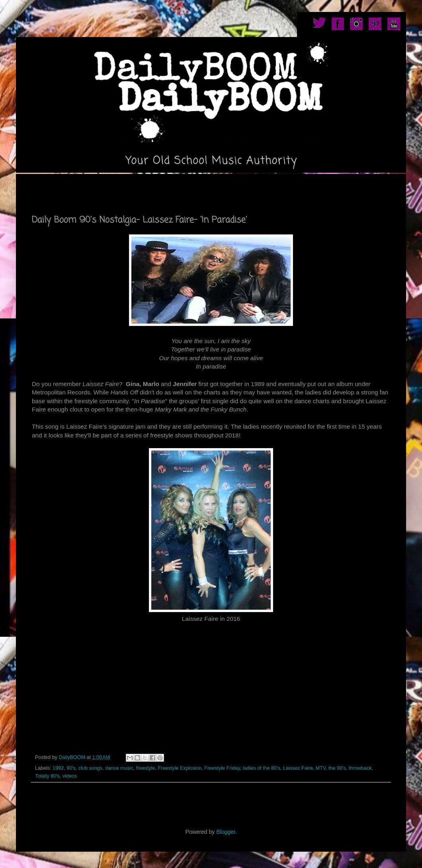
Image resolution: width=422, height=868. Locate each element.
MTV (321, 768)
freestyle (146, 768)
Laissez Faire (298, 768)
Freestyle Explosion (180, 768)
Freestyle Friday (222, 768)
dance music (119, 768)
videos (70, 776)
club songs (90, 768)
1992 (58, 768)
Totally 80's (47, 776)
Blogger (226, 832)
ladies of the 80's (262, 768)
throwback (360, 768)
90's (71, 768)
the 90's (337, 768)
